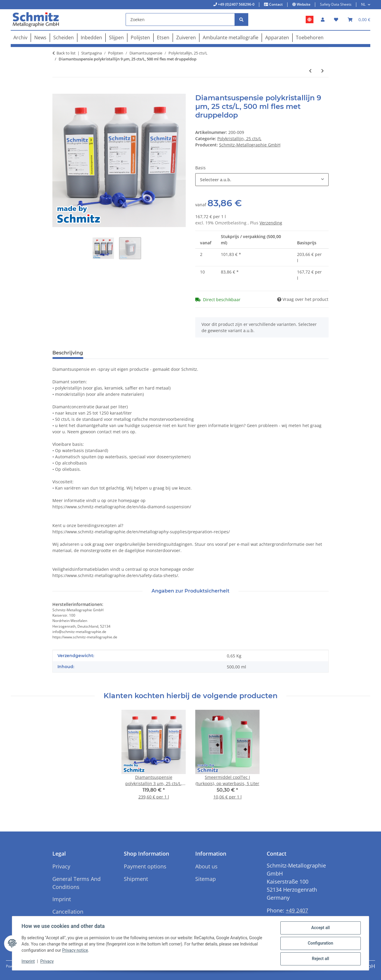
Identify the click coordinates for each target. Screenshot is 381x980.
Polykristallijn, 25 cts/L (239, 139)
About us (206, 866)
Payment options (145, 866)
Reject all (320, 959)
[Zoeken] (180, 19)
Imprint (28, 962)
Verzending (271, 223)
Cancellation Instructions (68, 916)
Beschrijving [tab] (68, 353)
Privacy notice (75, 951)
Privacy (47, 962)
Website (303, 4)
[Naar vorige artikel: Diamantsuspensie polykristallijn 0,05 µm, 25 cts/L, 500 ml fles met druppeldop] (310, 71)
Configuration (320, 943)
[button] (323, 19)
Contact (275, 4)
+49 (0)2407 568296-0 (236, 4)
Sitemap (206, 879)
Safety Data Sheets (336, 4)
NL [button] (363, 4)
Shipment (136, 879)
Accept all (320, 928)
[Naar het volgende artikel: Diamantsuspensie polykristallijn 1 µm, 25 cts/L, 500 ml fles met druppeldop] (323, 71)
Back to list (66, 53)
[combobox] (262, 180)
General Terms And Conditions (76, 883)
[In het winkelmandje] (57, 90)
